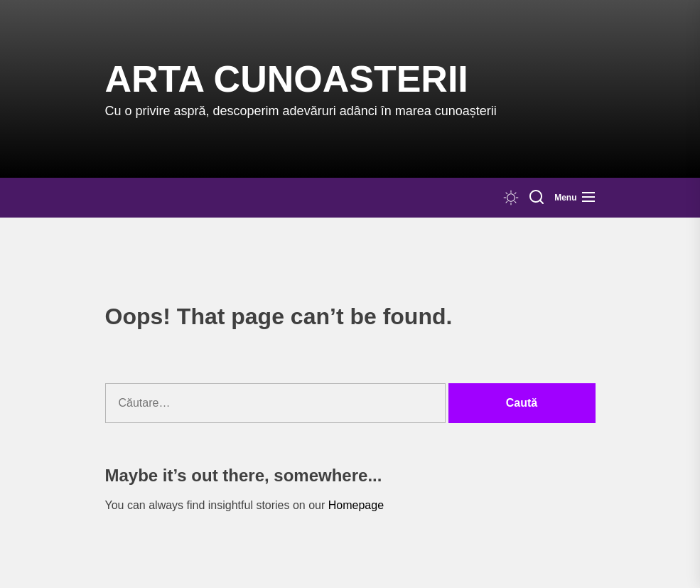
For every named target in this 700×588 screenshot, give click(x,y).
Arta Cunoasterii (287, 79)
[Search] (537, 198)
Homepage (356, 505)
